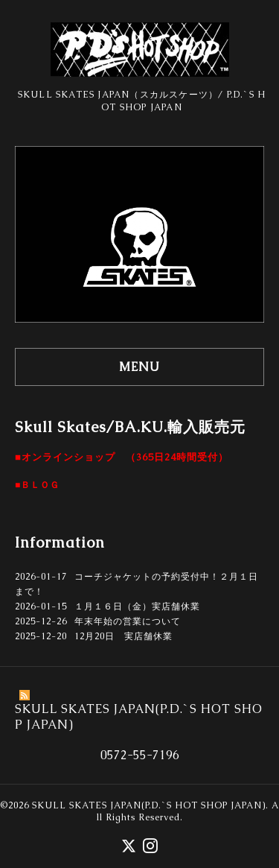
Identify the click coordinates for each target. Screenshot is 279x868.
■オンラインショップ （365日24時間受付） (122, 457)
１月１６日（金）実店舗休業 (137, 606)
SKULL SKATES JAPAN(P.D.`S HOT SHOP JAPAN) (149, 805)
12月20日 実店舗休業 (124, 636)
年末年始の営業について (128, 621)
